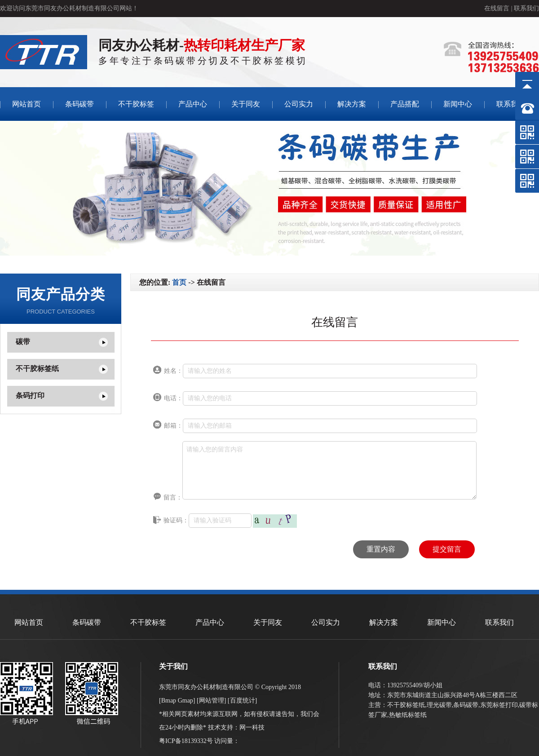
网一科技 (252, 727)
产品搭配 (405, 104)
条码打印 (30, 396)
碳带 (23, 342)
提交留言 (447, 549)
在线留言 (497, 8)
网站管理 (212, 701)
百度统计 (243, 701)
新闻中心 (458, 104)
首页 (179, 282)
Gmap (186, 701)
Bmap (169, 701)
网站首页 (27, 104)
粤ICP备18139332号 (186, 741)
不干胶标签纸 (37, 369)
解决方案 (352, 104)
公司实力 (299, 104)
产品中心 (193, 104)
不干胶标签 (136, 104)
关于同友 (246, 104)
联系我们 (526, 8)
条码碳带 (80, 104)
